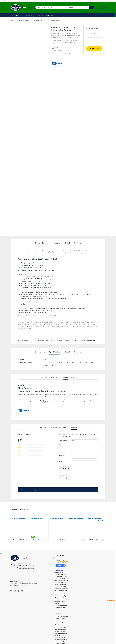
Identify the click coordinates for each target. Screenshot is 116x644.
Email (62, 461)
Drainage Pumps (48, 340)
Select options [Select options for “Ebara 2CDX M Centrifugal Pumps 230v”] (84, 540)
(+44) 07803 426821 (25, 568)
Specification (55, 243)
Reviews (78, 243)
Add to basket (95, 48)
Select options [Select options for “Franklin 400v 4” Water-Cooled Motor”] (65, 540)
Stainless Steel (91, 340)
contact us (21, 404)
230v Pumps (72, 340)
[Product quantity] (92, 42)
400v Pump (80, 340)
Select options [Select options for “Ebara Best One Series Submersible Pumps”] (46, 540)
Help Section (50, 15)
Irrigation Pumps (23, 21)
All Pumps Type (16, 15)
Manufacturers (30, 15)
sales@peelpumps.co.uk (64, 326)
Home (12, 21)
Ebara (85, 340)
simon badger (59, 612)
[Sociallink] (11, 591)
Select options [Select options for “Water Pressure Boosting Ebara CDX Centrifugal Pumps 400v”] (103, 540)
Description (40, 243)
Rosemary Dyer (59, 570)
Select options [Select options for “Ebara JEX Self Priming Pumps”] (27, 540)
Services (41, 15)
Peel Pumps (60, 556)
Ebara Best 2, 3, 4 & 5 (92, 33)
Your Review (63, 445)
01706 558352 (92, 402)
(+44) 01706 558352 (25, 566)
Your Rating (63, 440)
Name (62, 456)
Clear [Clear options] (101, 33)
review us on (61, 565)
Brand (67, 243)
